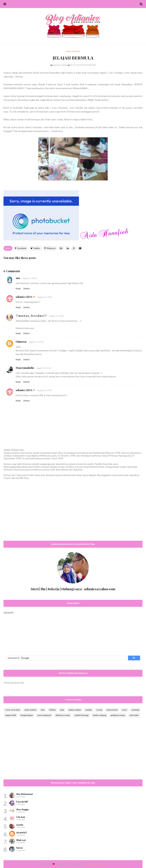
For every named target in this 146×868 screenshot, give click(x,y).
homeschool (112, 710)
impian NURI (11, 715)
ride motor (134, 715)
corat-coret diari (13, 710)
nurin (124, 710)
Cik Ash (21, 817)
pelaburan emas (118, 715)
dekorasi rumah (63, 715)
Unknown (21, 342)
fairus (20, 848)
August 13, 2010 (57, 316)
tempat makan (27, 715)
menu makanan (44, 715)
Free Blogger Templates (96, 864)
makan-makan (75, 710)
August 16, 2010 (45, 390)
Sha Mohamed (24, 794)
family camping (100, 715)
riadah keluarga (81, 715)
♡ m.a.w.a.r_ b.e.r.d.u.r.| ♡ (31, 316)
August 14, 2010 (44, 368)
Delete (27, 288)
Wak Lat (21, 840)
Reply (18, 288)
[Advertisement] (73, 513)
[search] (65, 658)
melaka (89, 710)
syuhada (135, 710)
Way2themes (64, 864)
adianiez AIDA (60, 65)
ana (18, 278)
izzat (62, 710)
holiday (52, 710)
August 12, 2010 (30, 278)
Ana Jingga (22, 809)
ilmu (43, 710)
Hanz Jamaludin (25, 368)
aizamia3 (21, 832)
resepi (99, 710)
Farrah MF (22, 802)
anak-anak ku (30, 710)
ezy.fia (20, 825)
